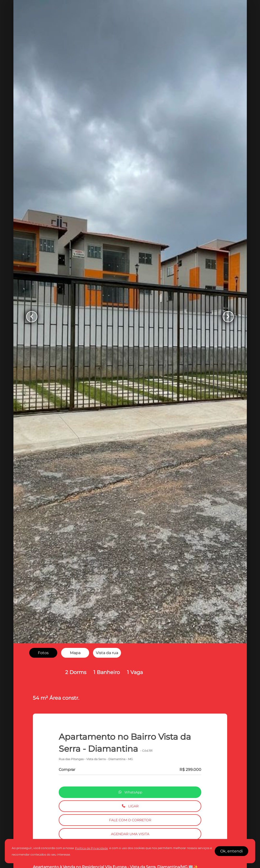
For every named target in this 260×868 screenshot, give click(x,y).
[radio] (43, 653)
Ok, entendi (231, 851)
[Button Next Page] (226, 317)
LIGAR (130, 806)
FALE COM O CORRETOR (130, 820)
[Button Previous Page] (34, 317)
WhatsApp (130, 792)
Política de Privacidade (91, 848)
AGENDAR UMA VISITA (130, 834)
